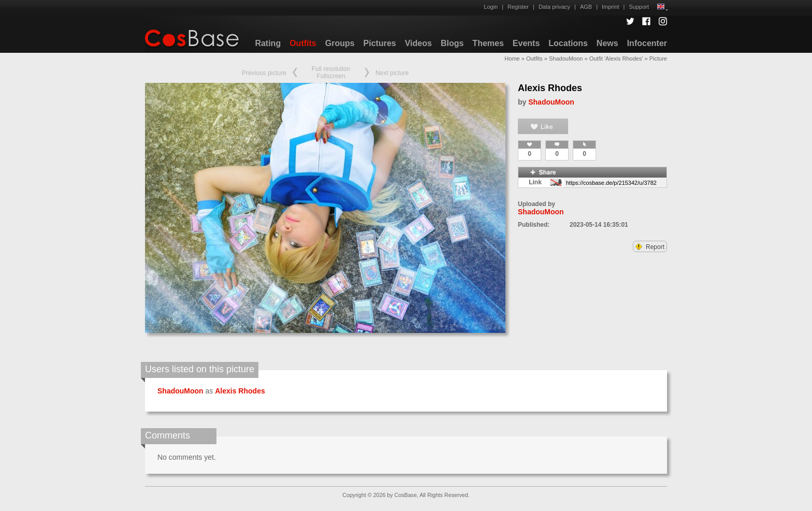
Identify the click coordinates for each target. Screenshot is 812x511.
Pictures (380, 43)
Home (512, 59)
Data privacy (554, 7)
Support (639, 7)
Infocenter (647, 43)
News (607, 43)
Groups (340, 43)
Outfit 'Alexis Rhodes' (616, 59)
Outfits (303, 43)
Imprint (611, 7)
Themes (488, 43)
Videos (418, 43)
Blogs (452, 43)
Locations (568, 43)
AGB (586, 7)
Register (518, 7)
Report (650, 247)
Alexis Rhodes (550, 88)
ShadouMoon (566, 59)
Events (526, 43)
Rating (268, 43)
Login (491, 7)
